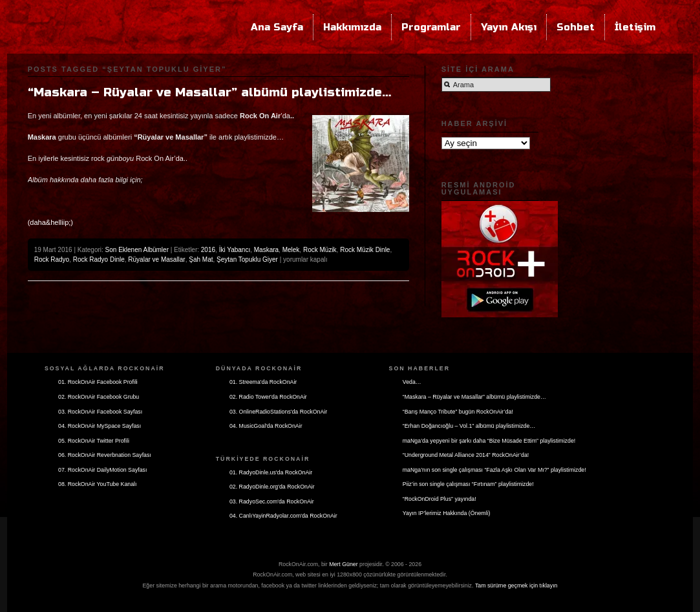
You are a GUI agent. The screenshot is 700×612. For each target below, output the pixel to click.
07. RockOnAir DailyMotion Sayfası (102, 470)
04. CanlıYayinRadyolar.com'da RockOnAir (283, 516)
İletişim (635, 27)
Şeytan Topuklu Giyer (247, 259)
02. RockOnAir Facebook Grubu (99, 397)
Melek (291, 250)
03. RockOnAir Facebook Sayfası (100, 412)
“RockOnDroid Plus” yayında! (440, 499)
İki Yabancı (235, 250)
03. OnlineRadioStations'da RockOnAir (278, 412)
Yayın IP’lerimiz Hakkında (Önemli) (447, 513)
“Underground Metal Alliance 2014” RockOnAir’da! (466, 455)
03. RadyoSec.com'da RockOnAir (272, 501)
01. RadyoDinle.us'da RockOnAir (271, 472)
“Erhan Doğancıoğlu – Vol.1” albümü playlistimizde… (469, 426)
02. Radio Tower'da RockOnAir (268, 397)
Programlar (431, 27)
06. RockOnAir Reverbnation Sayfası (105, 455)
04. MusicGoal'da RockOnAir (266, 426)
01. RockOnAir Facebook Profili (98, 382)
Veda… (412, 382)
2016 (208, 250)
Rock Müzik (320, 250)
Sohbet (576, 27)
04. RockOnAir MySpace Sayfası (100, 426)
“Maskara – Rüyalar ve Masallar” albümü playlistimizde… (209, 92)
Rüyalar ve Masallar (156, 259)
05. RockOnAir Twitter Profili (94, 441)
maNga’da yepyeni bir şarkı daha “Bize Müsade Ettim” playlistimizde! (489, 441)
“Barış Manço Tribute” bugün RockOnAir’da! (458, 412)
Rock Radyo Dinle (99, 259)
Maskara (266, 250)
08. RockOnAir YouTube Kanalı (97, 484)
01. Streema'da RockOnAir (263, 382)
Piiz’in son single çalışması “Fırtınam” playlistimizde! (468, 484)
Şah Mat (201, 259)
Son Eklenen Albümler (137, 250)
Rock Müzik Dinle (365, 250)
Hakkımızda (352, 27)
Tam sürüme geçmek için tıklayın (516, 586)
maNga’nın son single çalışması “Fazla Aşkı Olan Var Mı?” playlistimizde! (494, 470)
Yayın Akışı (509, 27)
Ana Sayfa (277, 27)
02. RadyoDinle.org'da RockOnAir (272, 487)
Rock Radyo (52, 259)
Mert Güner (344, 564)
